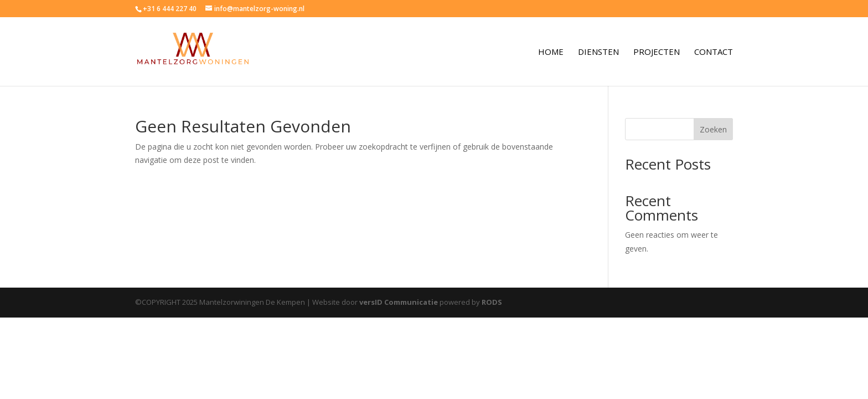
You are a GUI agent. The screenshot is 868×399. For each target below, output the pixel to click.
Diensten (598, 52)
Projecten (657, 52)
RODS (492, 302)
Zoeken (713, 129)
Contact (714, 52)
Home (551, 52)
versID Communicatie (399, 302)
